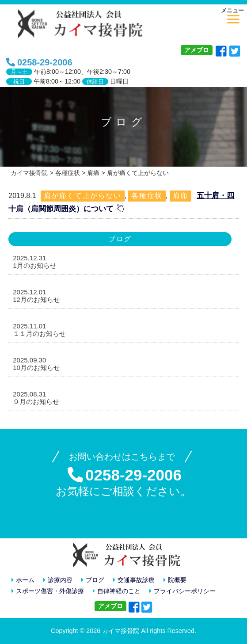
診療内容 (58, 580)
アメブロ (197, 50)
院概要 (175, 580)
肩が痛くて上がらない (83, 196)
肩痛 (180, 196)
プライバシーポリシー (182, 591)
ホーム (23, 580)
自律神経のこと (117, 591)
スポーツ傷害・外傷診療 (48, 591)
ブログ (93, 580)
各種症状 (147, 196)
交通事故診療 (134, 580)
